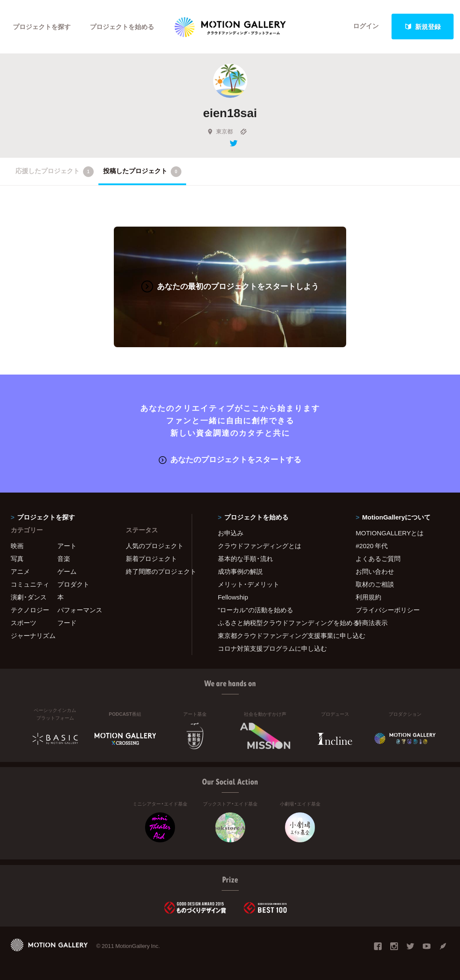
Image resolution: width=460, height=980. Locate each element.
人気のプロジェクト (153, 546)
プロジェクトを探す (42, 27)
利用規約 (368, 597)
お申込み (231, 533)
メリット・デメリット (249, 584)
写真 (17, 558)
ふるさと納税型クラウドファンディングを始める (276, 623)
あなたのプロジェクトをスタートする (230, 459)
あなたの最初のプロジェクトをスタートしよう (230, 286)
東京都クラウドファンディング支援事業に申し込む (276, 635)
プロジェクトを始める (122, 27)
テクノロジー (30, 610)
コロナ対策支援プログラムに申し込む (272, 648)
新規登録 (423, 27)
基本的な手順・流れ (245, 558)
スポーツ (24, 623)
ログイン (366, 27)
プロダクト (73, 584)
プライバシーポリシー (388, 610)
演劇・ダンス (29, 597)
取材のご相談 (375, 584)
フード (67, 623)
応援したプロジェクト (55, 171)
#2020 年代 (372, 546)
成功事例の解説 (240, 571)
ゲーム (67, 571)
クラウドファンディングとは (260, 546)
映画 (17, 546)
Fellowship (233, 597)
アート (67, 546)
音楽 (64, 558)
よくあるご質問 (378, 558)
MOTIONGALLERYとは (390, 533)
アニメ (20, 571)
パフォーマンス (80, 610)
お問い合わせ (375, 571)
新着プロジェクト (151, 558)
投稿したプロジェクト (142, 171)
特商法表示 (372, 623)
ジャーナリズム (33, 635)
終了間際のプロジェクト (153, 571)
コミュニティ (30, 584)
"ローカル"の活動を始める (255, 610)
